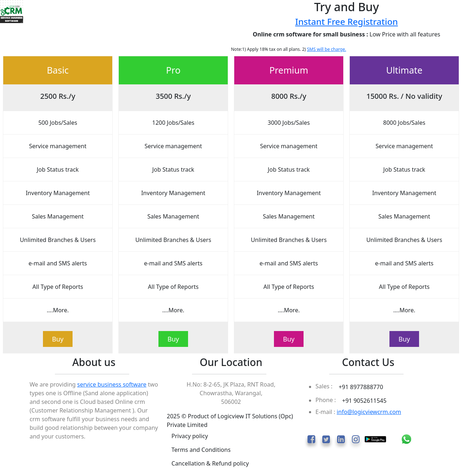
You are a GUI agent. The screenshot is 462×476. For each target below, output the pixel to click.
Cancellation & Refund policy (210, 463)
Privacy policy (190, 436)
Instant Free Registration (347, 21)
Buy (58, 339)
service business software (112, 384)
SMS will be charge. (327, 49)
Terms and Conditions (201, 450)
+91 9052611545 (364, 401)
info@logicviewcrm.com (369, 412)
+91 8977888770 (361, 387)
